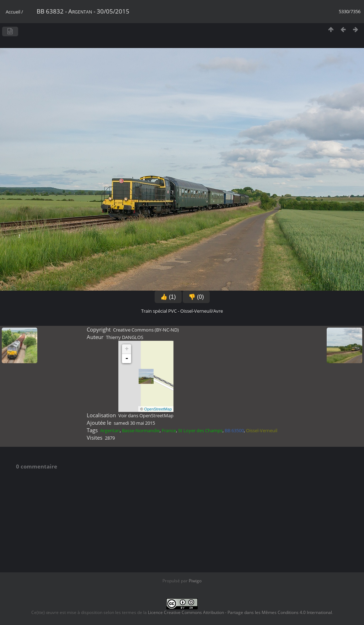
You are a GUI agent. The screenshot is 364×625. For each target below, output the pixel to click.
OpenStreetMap (158, 409)
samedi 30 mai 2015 (134, 423)
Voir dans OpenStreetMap (146, 415)
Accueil (13, 12)
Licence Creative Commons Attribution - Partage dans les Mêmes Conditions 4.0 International (240, 612)
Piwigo (195, 581)
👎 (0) (196, 297)
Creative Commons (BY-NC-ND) (146, 330)
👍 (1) (168, 297)
